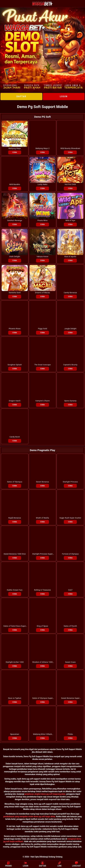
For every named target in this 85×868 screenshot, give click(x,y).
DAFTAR (21, 96)
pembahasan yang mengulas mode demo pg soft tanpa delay (29, 816)
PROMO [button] (8, 864)
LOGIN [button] (26, 864)
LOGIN (64, 96)
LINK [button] (59, 864)
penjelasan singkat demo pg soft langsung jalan (45, 794)
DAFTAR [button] (42, 864)
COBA (15, 152)
